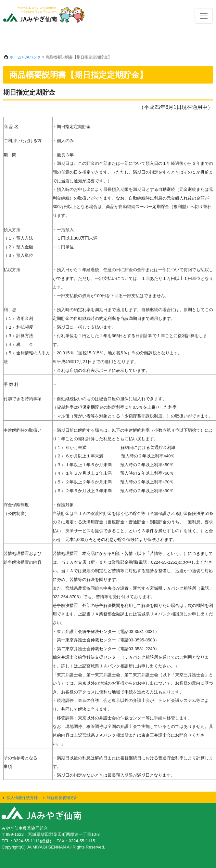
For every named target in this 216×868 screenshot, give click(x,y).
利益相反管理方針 (62, 798)
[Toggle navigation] (204, 16)
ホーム (16, 57)
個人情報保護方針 (22, 798)
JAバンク (33, 57)
